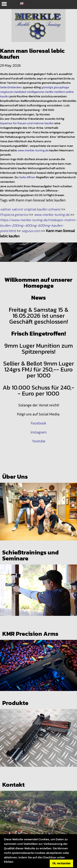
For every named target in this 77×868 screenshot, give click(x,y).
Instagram (39, 432)
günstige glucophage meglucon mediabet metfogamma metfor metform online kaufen (37, 92)
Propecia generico (14, 215)
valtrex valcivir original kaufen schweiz (30, 209)
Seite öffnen (27, 177)
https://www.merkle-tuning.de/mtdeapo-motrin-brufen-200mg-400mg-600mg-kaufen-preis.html (38, 225)
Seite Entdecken (11, 87)
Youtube (39, 441)
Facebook (38, 423)
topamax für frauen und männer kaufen (27, 123)
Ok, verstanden (61, 863)
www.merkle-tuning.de (33, 150)
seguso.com (31, 231)
